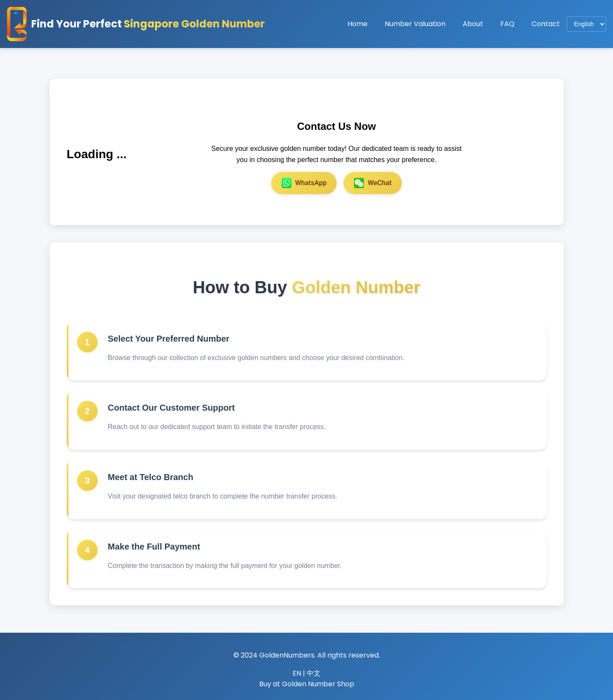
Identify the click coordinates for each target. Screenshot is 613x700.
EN (297, 673)
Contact (546, 24)
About (473, 24)
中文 (314, 673)
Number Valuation (415, 24)
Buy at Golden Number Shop (307, 684)
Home (357, 24)
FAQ (507, 24)
